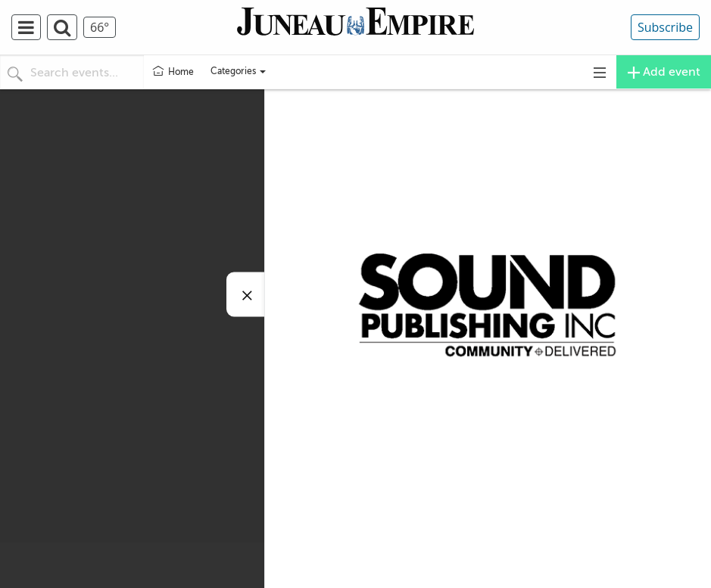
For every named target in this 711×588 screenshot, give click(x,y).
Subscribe (665, 27)
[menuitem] (29, 27)
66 (100, 27)
